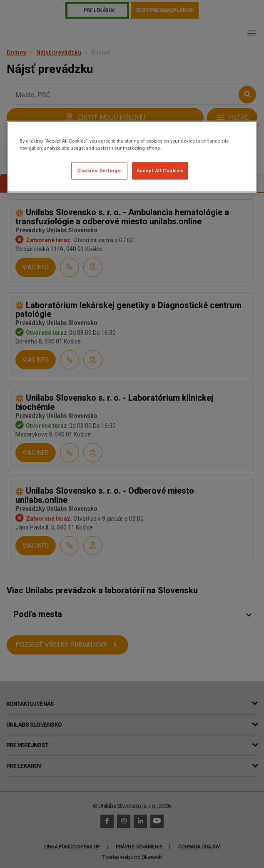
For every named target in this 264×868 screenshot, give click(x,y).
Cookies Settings (99, 171)
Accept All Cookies (160, 171)
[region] (132, 157)
